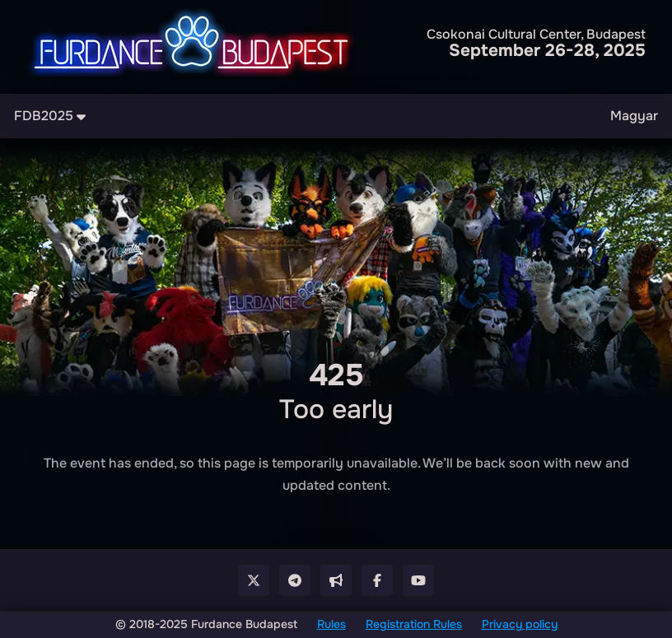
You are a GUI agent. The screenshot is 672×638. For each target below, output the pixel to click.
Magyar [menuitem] (634, 116)
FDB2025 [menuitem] (50, 116)
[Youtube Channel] (418, 580)
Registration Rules (414, 624)
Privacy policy (520, 624)
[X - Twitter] (254, 580)
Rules (331, 624)
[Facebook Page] (377, 580)
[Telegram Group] (295, 580)
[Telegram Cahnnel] (336, 580)
